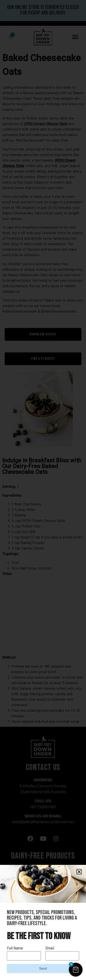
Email (50, 948)
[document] (43, 490)
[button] (79, 872)
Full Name (15, 948)
